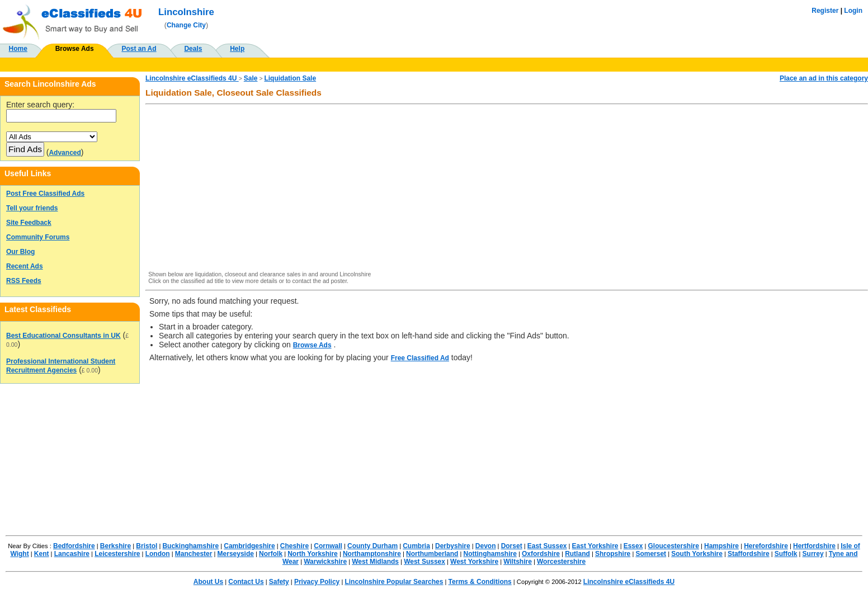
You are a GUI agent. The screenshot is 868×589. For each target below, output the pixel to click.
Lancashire (72, 554)
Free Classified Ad (420, 358)
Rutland (577, 554)
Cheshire (294, 546)
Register (825, 11)
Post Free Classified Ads (45, 194)
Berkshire (115, 546)
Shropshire (613, 554)
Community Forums (38, 237)
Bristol (147, 546)
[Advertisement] (485, 189)
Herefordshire (766, 546)
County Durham (372, 546)
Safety (279, 582)
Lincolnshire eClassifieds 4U (192, 78)
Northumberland (432, 554)
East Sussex (547, 546)
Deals (193, 49)
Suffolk (786, 554)
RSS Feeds (24, 281)
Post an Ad (139, 49)
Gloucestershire (674, 546)
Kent (42, 554)
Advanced (65, 153)
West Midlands (375, 562)
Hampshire (721, 546)
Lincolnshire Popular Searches (394, 582)
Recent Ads (25, 266)
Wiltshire (518, 562)
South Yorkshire (697, 554)
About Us (208, 582)
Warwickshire (325, 562)
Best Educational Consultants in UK (63, 336)
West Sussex (424, 562)
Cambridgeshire (249, 546)
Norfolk (271, 554)
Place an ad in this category (824, 78)
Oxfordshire (541, 554)
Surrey (813, 554)
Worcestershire (561, 562)
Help (237, 49)
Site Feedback (29, 223)
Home (18, 49)
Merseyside (236, 554)
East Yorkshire (595, 546)
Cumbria (416, 546)
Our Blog (20, 252)
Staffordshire (749, 554)
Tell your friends (32, 208)
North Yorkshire (313, 554)
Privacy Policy (317, 582)
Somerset (651, 554)
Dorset (512, 546)
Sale (251, 78)
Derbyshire (453, 546)
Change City (186, 25)
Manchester (194, 554)
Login (853, 11)
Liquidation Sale (290, 78)
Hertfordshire (814, 546)
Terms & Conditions (480, 582)
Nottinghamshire (490, 554)
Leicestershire (117, 554)
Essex (633, 546)
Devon (486, 546)
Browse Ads (75, 49)
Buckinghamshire (190, 546)
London (158, 554)
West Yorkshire (474, 562)
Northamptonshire (372, 554)
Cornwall (328, 546)
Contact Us (246, 582)
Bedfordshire (74, 546)
